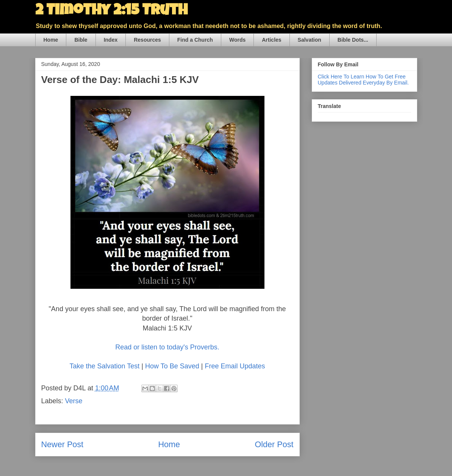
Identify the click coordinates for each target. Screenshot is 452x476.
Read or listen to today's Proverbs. (167, 347)
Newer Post (63, 444)
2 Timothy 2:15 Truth (111, 11)
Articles (271, 40)
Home (51, 40)
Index (111, 40)
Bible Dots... (353, 40)
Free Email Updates (235, 366)
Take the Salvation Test (105, 366)
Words (237, 40)
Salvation (310, 40)
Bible (81, 40)
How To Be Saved (172, 366)
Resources (147, 40)
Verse (74, 401)
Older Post (274, 444)
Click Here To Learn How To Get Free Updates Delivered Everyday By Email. (363, 80)
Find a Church (195, 40)
